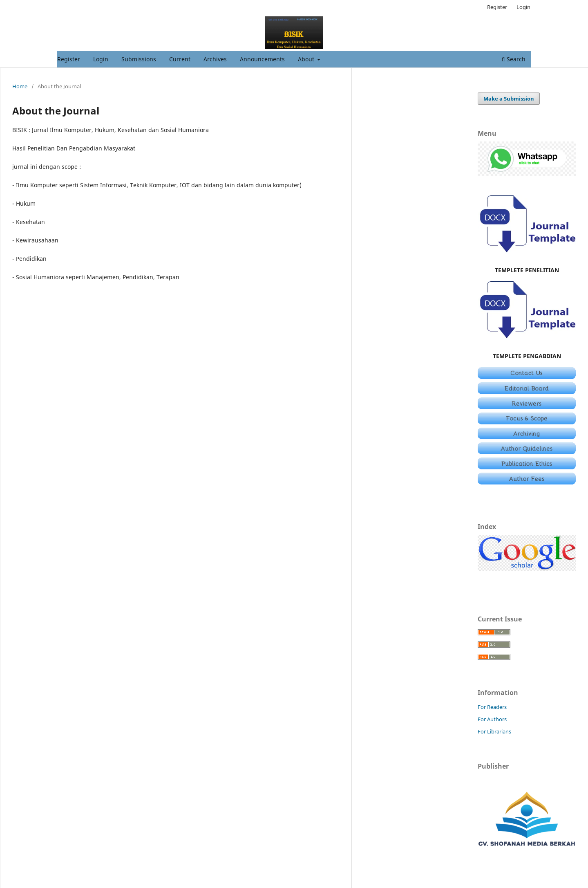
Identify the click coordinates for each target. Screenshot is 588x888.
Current (180, 59)
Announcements (262, 59)
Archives (215, 59)
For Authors (492, 719)
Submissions (139, 59)
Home (20, 86)
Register (69, 59)
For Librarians (494, 731)
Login (101, 59)
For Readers (492, 707)
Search (514, 59)
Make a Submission (509, 99)
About (307, 59)
